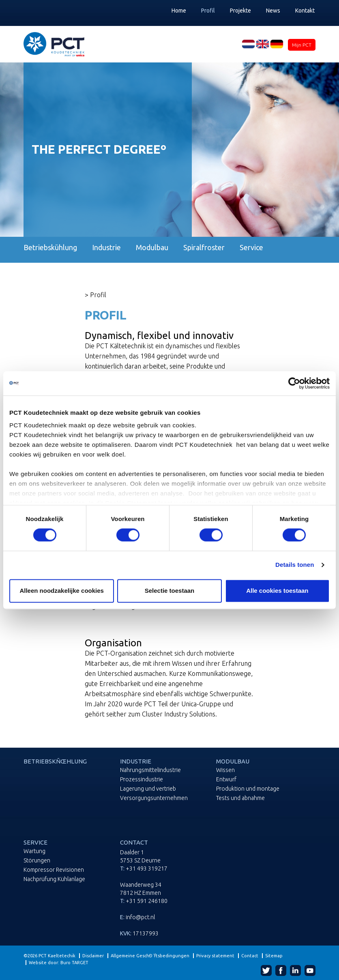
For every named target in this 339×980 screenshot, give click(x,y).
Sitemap (274, 956)
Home (179, 11)
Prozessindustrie (142, 779)
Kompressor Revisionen (54, 870)
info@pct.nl (140, 917)
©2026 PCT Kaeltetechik (49, 956)
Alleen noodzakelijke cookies (62, 591)
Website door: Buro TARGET (59, 963)
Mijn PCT (302, 45)
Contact (250, 956)
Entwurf (226, 779)
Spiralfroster (204, 248)
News (273, 11)
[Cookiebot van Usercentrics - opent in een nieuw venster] (294, 383)
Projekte (240, 11)
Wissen (225, 770)
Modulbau (152, 248)
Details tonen (295, 565)
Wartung (34, 851)
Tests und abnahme (240, 798)
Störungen (37, 861)
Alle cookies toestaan (277, 591)
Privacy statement (215, 956)
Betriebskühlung (50, 248)
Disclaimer (93, 956)
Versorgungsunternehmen (154, 798)
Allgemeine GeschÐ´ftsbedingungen (150, 956)
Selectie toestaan (170, 591)
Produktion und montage (248, 789)
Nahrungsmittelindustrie (150, 770)
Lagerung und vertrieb (148, 789)
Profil (208, 11)
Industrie (106, 248)
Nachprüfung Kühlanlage (54, 879)
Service (251, 248)
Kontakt (305, 11)
